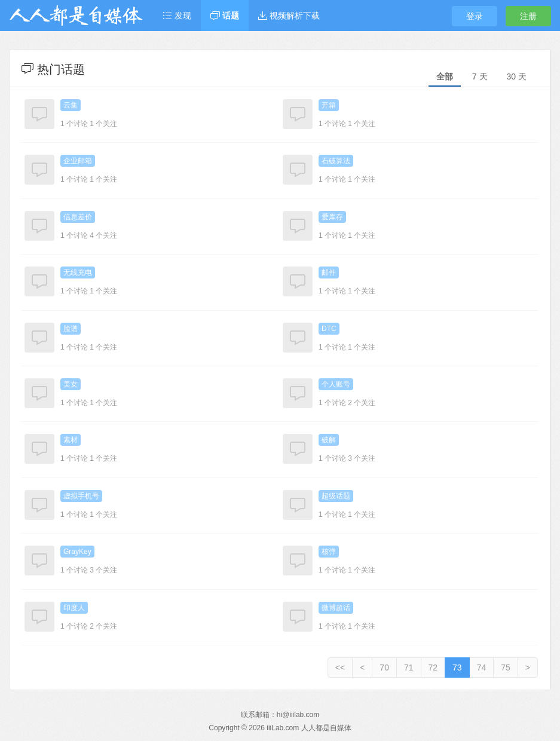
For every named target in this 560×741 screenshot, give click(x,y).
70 (384, 667)
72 (433, 667)
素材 (71, 440)
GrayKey (77, 552)
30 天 (517, 76)
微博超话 (336, 608)
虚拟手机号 (81, 496)
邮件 (329, 272)
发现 (177, 16)
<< (340, 667)
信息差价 (78, 217)
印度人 (74, 608)
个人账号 (336, 384)
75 (506, 667)
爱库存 (332, 217)
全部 (445, 76)
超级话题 (336, 496)
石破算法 (336, 161)
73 (457, 667)
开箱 (329, 105)
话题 (225, 16)
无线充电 (78, 272)
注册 (528, 16)
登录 (475, 16)
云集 (71, 105)
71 (409, 667)
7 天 (480, 76)
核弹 (329, 552)
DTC (329, 329)
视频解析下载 (289, 16)
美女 (71, 384)
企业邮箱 (78, 161)
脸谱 (71, 329)
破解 (329, 440)
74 (482, 667)
